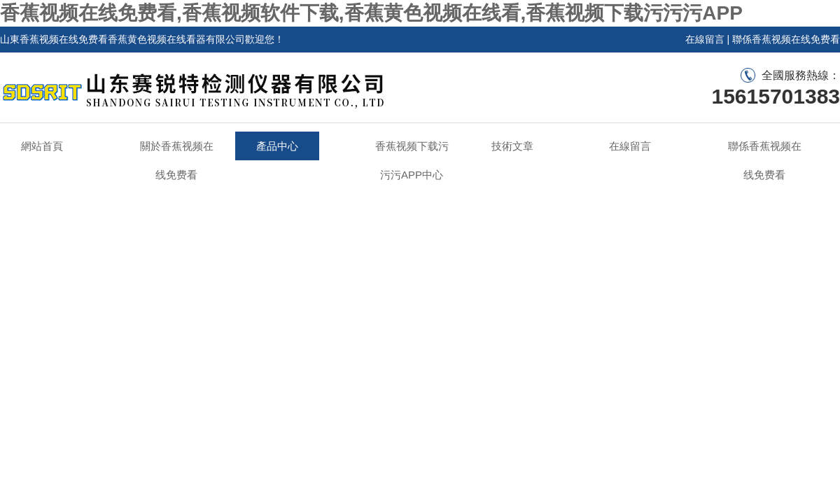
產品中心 (277, 146)
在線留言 (705, 39)
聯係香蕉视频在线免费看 (786, 39)
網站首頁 (42, 146)
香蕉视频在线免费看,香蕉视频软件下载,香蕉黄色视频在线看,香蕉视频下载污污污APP (371, 13)
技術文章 (512, 146)
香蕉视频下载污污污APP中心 (412, 160)
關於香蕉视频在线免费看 (177, 160)
